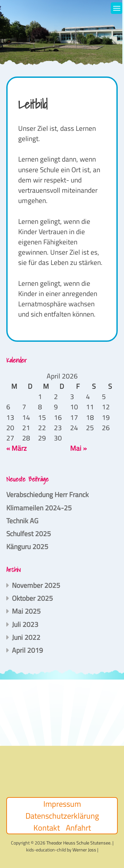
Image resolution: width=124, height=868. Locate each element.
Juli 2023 (25, 624)
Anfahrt (78, 828)
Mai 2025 (26, 611)
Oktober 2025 (32, 598)
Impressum (62, 804)
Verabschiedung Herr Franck (47, 494)
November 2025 (36, 585)
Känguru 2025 (27, 546)
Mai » (78, 448)
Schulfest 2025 (29, 534)
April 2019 (27, 650)
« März (17, 448)
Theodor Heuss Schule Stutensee (78, 843)
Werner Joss (84, 850)
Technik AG (22, 521)
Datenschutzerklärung (62, 816)
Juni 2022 (26, 637)
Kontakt (47, 828)
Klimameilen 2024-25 (39, 508)
